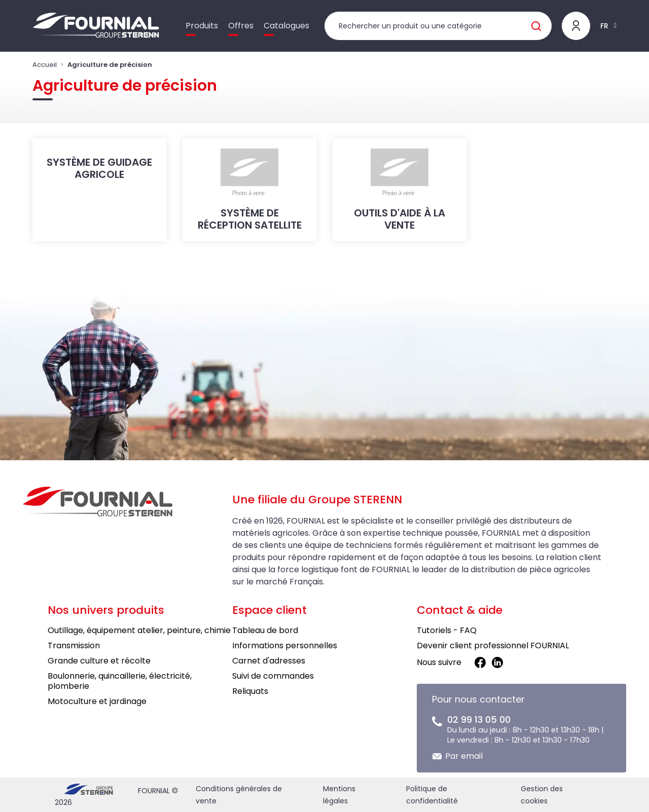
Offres (241, 26)
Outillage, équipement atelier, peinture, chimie (139, 630)
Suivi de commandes (273, 676)
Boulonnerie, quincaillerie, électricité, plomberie (120, 681)
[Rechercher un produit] (438, 26)
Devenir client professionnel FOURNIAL (493, 645)
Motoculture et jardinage (97, 701)
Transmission (74, 645)
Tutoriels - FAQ (447, 630)
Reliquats (250, 691)
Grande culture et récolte (99, 661)
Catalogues (286, 26)
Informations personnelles (285, 645)
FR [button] (604, 26)
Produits (202, 26)
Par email (464, 756)
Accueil (45, 65)
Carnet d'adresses (269, 661)
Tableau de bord (265, 630)
